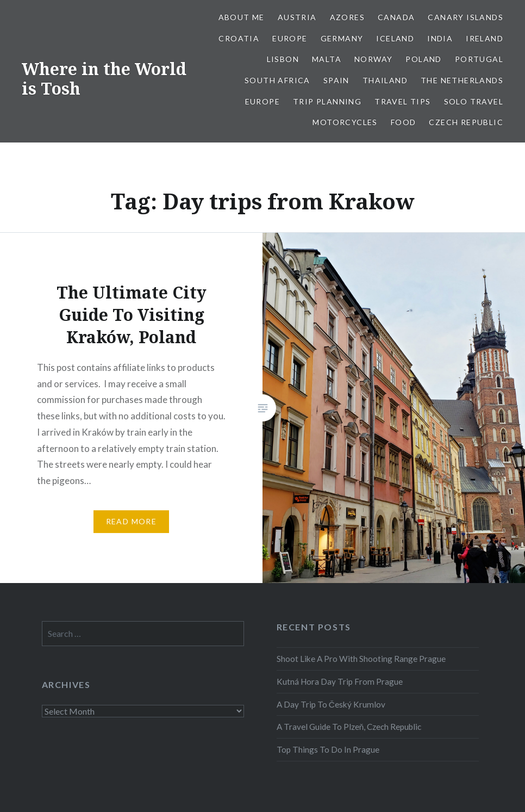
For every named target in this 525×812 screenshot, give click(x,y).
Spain (336, 80)
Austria (297, 17)
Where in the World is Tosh (104, 79)
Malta (327, 59)
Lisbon (283, 59)
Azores (347, 17)
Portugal (479, 59)
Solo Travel (474, 101)
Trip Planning (327, 101)
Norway (373, 59)
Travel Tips (402, 101)
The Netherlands (462, 80)
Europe (290, 38)
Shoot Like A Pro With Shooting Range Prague (361, 659)
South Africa (277, 80)
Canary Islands (465, 17)
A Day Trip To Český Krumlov (331, 704)
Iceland (395, 38)
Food (404, 122)
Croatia (239, 38)
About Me (242, 17)
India (440, 38)
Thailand (385, 80)
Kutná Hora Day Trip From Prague (340, 681)
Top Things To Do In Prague (328, 749)
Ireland (485, 38)
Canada (396, 17)
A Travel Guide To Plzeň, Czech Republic (349, 727)
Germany (342, 38)
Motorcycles (345, 122)
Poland (423, 59)
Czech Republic (466, 122)
